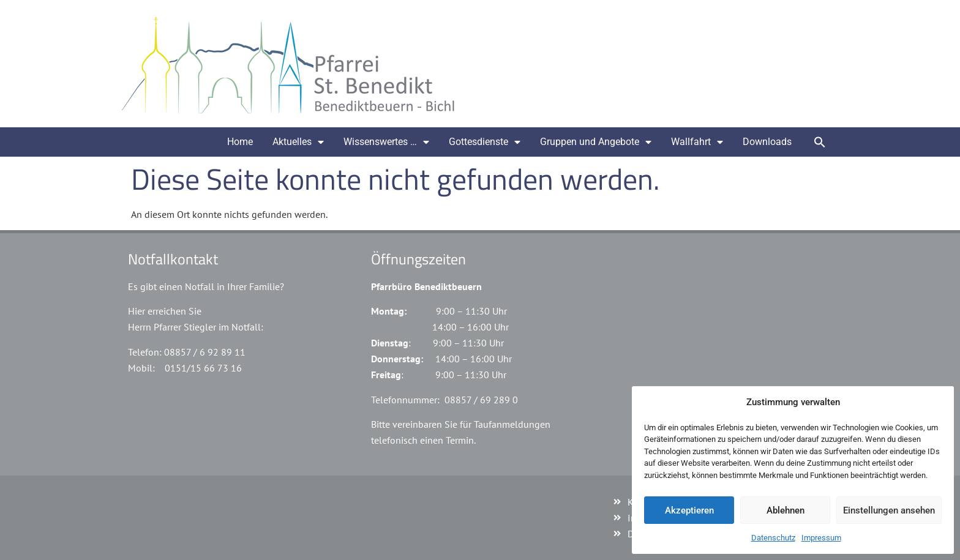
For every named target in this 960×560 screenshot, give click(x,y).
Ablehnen (786, 510)
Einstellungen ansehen (889, 510)
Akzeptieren (689, 510)
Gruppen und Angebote (596, 142)
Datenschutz (773, 538)
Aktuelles (298, 142)
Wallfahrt (697, 142)
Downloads (767, 142)
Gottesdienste (485, 142)
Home (240, 142)
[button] (820, 142)
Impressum (821, 538)
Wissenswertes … (386, 142)
